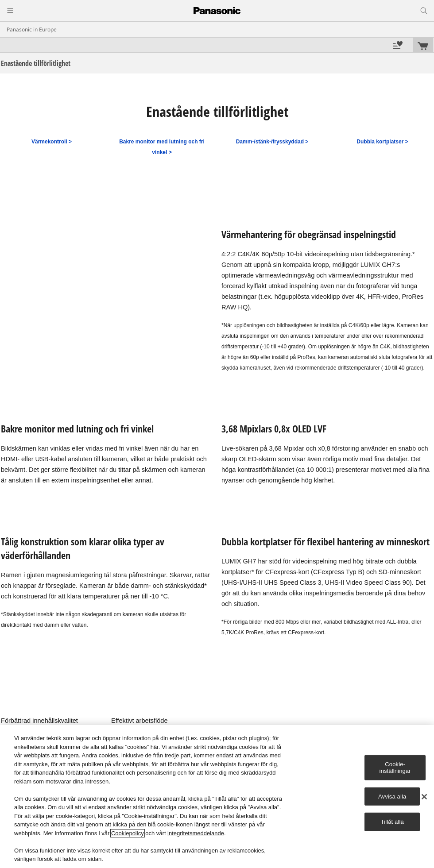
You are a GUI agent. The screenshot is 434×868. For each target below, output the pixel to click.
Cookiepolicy (128, 833)
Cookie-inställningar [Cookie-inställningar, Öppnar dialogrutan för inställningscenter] (395, 767)
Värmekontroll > (52, 142)
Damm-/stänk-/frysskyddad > (272, 142)
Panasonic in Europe (32, 29)
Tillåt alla (392, 822)
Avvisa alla (392, 797)
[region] (217, 797)
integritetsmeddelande (196, 833)
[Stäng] (424, 797)
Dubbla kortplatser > (382, 142)
